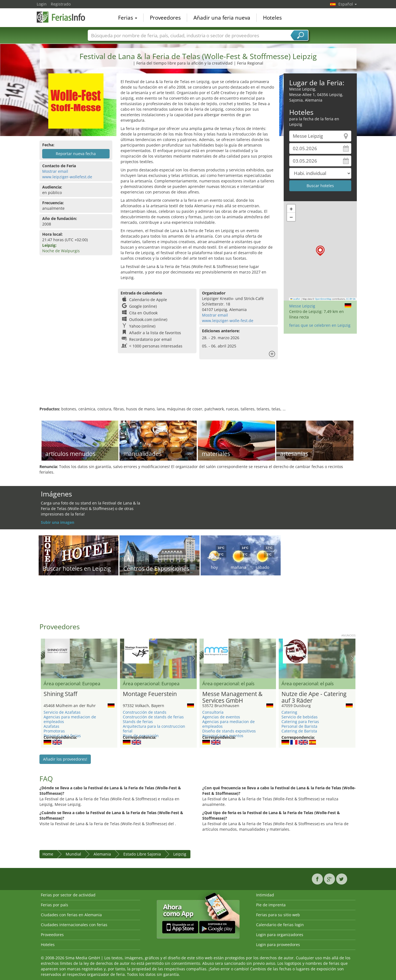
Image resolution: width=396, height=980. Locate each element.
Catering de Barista (299, 731)
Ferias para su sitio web (278, 915)
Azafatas (51, 726)
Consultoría (213, 712)
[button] (320, 251)
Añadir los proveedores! (65, 759)
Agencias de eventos (221, 717)
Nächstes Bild (194, 658)
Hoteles (272, 18)
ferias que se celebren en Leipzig (320, 325)
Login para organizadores (280, 935)
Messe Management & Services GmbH (232, 697)
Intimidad (265, 895)
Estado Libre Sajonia (142, 854)
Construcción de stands (145, 712)
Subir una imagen (58, 522)
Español (348, 4)
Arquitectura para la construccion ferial (154, 729)
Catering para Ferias (300, 722)
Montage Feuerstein (150, 694)
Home (48, 854)
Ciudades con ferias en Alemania (71, 915)
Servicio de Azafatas (62, 712)
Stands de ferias (138, 722)
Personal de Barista (299, 726)
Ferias (128, 18)
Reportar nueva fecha (76, 154)
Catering (289, 712)
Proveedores (165, 18)
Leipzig (180, 854)
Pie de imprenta (271, 905)
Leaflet (295, 299)
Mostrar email (55, 171)
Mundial (73, 854)
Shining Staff (60, 694)
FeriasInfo (64, 17)
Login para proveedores (278, 945)
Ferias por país (55, 905)
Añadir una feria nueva (222, 18)
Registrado (61, 4)
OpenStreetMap (323, 299)
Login (42, 4)
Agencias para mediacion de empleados (70, 719)
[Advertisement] (198, 388)
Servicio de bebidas (300, 717)
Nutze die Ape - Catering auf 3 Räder (314, 697)
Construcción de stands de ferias (153, 717)
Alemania (102, 854)
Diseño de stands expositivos (229, 731)
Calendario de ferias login (280, 925)
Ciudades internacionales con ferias (74, 925)
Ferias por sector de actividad (68, 895)
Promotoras (54, 731)
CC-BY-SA (351, 299)
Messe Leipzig (302, 306)
